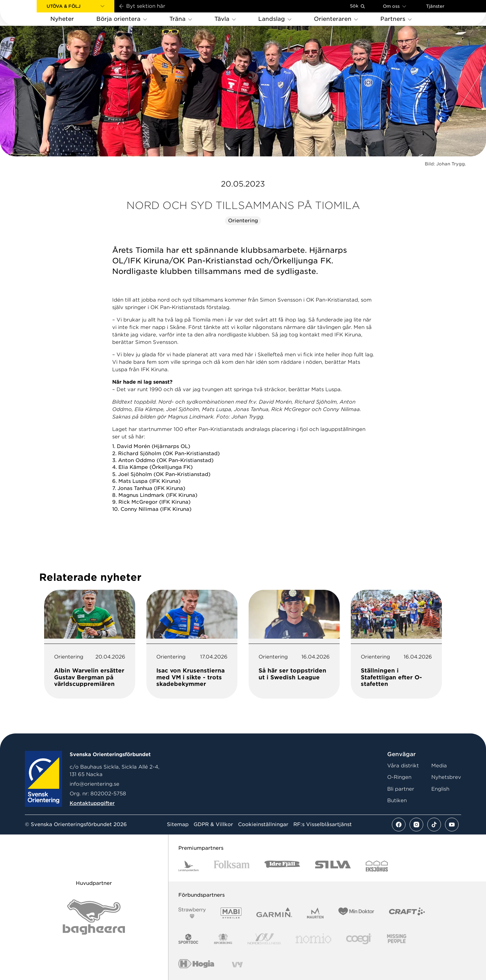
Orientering (243, 221)
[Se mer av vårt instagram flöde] (416, 825)
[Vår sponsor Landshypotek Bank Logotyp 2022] (189, 866)
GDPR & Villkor (213, 825)
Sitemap (178, 825)
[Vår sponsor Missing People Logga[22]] (397, 939)
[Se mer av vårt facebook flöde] (399, 825)
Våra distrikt (403, 766)
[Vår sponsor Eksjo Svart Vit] (377, 866)
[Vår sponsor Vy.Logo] (237, 965)
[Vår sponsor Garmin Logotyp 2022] (274, 913)
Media (439, 766)
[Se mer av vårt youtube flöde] (452, 825)
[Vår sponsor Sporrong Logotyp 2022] (223, 939)
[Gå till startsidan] (28, 13)
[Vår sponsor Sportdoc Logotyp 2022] (188, 939)
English (440, 789)
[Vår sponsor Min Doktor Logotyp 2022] (356, 913)
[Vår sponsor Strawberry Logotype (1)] (192, 913)
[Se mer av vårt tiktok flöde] (434, 825)
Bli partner (401, 789)
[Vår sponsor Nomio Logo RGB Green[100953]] (313, 939)
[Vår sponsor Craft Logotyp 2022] (407, 913)
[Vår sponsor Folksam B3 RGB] (232, 866)
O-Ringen (399, 777)
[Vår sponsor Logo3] (359, 939)
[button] (76, 6)
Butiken (397, 800)
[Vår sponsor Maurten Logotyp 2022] (315, 913)
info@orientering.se (94, 784)
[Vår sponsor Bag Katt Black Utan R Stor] (94, 917)
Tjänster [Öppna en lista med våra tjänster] (435, 6)
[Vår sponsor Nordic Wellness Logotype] (264, 939)
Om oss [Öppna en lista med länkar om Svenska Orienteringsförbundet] (394, 6)
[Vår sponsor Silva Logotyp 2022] (333, 866)
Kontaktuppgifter (92, 803)
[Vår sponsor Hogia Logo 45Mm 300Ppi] (196, 965)
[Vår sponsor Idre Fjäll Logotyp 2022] (282, 866)
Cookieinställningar (263, 825)
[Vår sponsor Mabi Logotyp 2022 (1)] (231, 913)
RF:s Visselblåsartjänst (323, 825)
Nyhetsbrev (446, 777)
